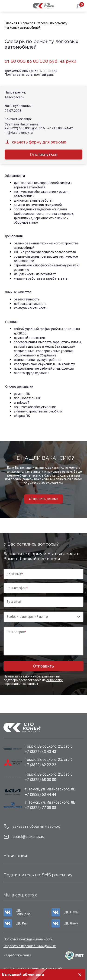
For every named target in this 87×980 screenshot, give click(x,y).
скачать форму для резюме (39, 142)
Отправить (44, 666)
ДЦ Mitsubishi (24, 912)
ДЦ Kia (22, 923)
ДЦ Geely (71, 923)
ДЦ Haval (71, 912)
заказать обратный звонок (36, 826)
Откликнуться (44, 154)
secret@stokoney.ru (28, 837)
